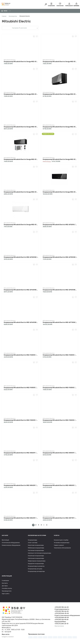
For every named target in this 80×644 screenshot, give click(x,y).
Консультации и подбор (61, 541)
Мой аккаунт (69, 5)
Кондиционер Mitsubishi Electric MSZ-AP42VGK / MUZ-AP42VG (21, 291)
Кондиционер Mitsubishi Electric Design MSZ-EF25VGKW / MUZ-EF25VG (21, 95)
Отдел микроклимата (62, 610)
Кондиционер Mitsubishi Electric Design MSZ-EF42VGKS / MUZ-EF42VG (60, 160)
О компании (5, 581)
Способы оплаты (7, 589)
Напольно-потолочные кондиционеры (39, 554)
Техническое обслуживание (62, 549)
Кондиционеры (32, 541)
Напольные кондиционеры (36, 559)
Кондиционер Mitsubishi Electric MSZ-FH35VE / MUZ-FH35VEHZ (60, 389)
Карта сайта (6, 595)
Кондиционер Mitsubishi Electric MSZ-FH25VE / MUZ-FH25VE (21, 356)
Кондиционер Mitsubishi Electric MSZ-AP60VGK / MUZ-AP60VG (21, 323)
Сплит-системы (33, 544)
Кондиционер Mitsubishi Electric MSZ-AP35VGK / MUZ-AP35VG (60, 258)
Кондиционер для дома (35, 570)
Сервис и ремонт (59, 546)
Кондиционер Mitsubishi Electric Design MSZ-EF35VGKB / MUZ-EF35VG (60, 95)
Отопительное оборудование (11, 544)
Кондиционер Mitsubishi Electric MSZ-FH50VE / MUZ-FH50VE (21, 421)
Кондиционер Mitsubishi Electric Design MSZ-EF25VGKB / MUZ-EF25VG (21, 63)
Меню (4, 12)
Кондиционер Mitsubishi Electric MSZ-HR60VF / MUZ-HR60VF (21, 519)
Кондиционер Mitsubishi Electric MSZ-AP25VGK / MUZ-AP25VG (21, 258)
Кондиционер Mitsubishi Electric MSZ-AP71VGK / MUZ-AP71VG (60, 323)
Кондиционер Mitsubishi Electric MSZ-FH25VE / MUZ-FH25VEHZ (60, 356)
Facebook (12, 638)
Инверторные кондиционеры (37, 562)
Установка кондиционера (62, 544)
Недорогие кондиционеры (36, 564)
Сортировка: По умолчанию (19, 29)
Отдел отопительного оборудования (66, 616)
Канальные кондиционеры (36, 557)
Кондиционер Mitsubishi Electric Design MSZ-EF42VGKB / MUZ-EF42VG (21, 160)
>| (47, 526)
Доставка (5, 587)
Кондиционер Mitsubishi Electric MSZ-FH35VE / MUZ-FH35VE (21, 389)
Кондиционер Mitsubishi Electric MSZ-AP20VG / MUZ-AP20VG (60, 226)
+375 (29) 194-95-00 (61, 621)
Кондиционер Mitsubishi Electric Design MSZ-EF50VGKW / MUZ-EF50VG (21, 226)
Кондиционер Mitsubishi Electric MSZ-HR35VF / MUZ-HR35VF (60, 454)
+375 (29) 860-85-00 (62, 618)
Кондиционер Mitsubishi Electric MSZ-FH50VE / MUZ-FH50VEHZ (60, 421)
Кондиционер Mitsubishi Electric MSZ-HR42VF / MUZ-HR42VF (21, 486)
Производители (7, 592)
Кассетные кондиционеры (36, 546)
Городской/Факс (60, 623)
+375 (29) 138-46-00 (62, 608)
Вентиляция (5, 541)
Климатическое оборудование (11, 546)
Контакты (5, 584)
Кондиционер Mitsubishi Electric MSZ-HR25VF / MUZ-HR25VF (21, 454)
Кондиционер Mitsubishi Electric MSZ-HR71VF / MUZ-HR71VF (60, 519)
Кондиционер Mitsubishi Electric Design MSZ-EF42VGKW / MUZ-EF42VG (21, 193)
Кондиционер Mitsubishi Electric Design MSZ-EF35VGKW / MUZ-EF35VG (60, 128)
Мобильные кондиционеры (36, 549)
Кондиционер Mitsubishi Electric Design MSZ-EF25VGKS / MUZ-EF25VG (60, 63)
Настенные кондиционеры (36, 551)
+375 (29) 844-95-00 (62, 614)
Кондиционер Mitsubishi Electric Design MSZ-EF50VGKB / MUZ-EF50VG (60, 193)
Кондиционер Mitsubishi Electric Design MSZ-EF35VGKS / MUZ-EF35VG (21, 128)
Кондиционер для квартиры (36, 572)
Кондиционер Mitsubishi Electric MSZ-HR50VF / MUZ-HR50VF (60, 486)
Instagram (5, 638)
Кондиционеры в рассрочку (36, 567)
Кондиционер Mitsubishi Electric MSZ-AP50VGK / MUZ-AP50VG (60, 291)
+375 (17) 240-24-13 (61, 625)
